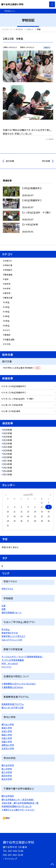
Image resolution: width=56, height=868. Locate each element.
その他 (7, 344)
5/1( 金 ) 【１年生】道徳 (11, 411)
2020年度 (7, 450)
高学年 (8, 293)
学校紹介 (9, 270)
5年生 (7, 321)
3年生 (7, 312)
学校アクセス (7, 589)
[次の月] (50, 494)
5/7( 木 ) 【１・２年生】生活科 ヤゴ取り (18, 399)
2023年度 (7, 440)
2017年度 (7, 461)
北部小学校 (7, 731)
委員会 (8, 335)
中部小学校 (7, 738)
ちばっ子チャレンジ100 (12, 640)
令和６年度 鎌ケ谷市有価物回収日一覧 (20, 803)
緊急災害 (9, 298)
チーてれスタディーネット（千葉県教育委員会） (22, 657)
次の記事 (46, 161)
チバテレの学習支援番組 (13, 660)
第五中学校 (7, 779)
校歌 (4, 609)
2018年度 (7, 457)
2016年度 (7, 464)
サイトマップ (11, 859)
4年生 (7, 316)
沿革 (4, 606)
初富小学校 (7, 742)
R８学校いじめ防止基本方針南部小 (22, 368)
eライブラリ (7, 667)
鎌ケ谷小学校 (8, 724)
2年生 (7, 307)
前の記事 (10, 161)
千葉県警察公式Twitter (12, 687)
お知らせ (8, 261)
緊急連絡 (9, 275)
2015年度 (7, 468)
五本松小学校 (8, 748)
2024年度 (7, 437)
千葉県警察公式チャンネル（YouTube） (19, 684)
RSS (8, 818)
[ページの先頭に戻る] (52, 864)
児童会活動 (9, 339)
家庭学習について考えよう (13, 636)
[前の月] (6, 494)
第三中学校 (7, 772)
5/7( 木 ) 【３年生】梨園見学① (14, 392)
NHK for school (10, 663)
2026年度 (7, 430)
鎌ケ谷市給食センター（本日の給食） (18, 799)
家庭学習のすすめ (10, 633)
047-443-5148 (16, 851)
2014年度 (7, 471)
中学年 (8, 289)
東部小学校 (7, 728)
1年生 (7, 302)
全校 (7, 279)
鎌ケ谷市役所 (8, 796)
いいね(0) (49, 139)
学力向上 (6, 629)
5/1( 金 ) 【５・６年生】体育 (12, 405)
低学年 (8, 284)
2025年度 (7, 433)
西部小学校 (7, 735)
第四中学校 (7, 776)
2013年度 (7, 474)
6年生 (7, 326)
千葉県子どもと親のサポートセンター (18, 810)
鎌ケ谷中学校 (8, 765)
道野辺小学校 (8, 745)
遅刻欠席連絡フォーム (11, 612)
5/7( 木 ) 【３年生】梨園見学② (14, 386)
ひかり (7, 330)
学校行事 (9, 265)
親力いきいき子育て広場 (12, 707)
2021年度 (7, 447)
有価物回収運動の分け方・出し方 (17, 806)
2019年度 (7, 454)
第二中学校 (7, 769)
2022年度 (7, 443)
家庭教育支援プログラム (13, 704)
